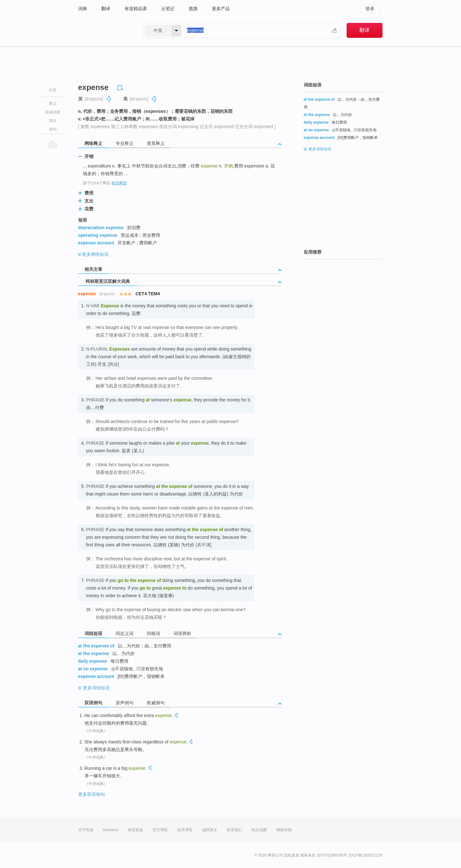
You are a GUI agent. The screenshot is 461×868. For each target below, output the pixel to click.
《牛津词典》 (96, 731)
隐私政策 (292, 855)
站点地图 (259, 830)
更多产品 (221, 9)
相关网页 (119, 183)
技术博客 (185, 830)
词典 (83, 9)
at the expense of (96, 646)
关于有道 (86, 830)
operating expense (98, 235)
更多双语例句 (92, 794)
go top (53, 144)
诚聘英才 (210, 830)
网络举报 (284, 830)
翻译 (106, 9)
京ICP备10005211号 (366, 855)
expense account (96, 243)
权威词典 (53, 112)
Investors (111, 830)
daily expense (93, 661)
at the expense (94, 653)
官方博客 (160, 830)
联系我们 (234, 830)
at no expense (93, 669)
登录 (370, 9)
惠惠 (193, 9)
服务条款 (308, 855)
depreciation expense (101, 228)
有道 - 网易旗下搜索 (104, 30)
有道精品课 (136, 9)
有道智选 (135, 830)
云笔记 (168, 9)
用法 (53, 121)
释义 (53, 104)
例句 (53, 129)
